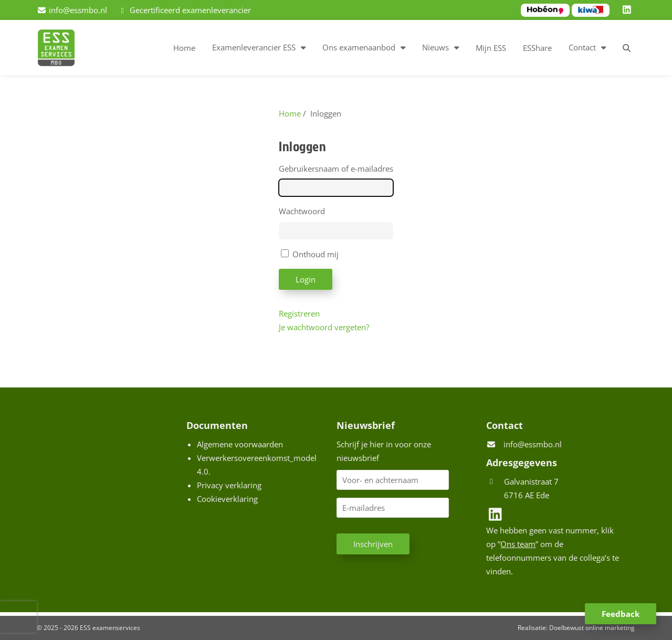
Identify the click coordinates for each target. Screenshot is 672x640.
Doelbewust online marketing (592, 628)
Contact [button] (582, 47)
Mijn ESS (491, 48)
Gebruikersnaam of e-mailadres (336, 169)
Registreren (299, 313)
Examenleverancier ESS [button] (254, 47)
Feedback (621, 614)
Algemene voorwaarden (240, 444)
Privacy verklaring (229, 485)
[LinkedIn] (628, 10)
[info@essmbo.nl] (72, 10)
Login (306, 279)
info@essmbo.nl (533, 444)
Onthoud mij (316, 254)
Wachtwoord (302, 211)
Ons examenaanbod (359, 47)
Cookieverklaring (227, 499)
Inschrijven (373, 544)
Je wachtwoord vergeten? (324, 327)
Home (184, 48)
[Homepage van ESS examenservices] (61, 49)
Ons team (518, 544)
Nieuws (435, 47)
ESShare (537, 48)
